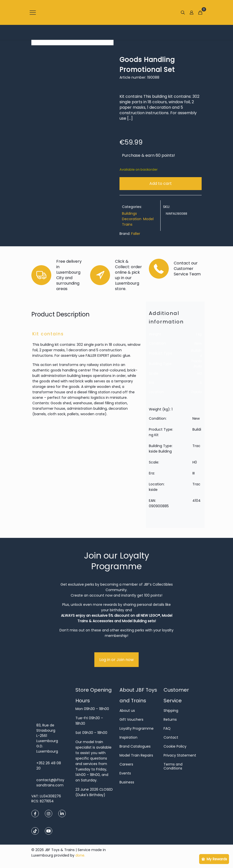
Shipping (171, 711)
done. (80, 855)
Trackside (199, 392)
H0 (199, 373)
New (198, 343)
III (201, 383)
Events (125, 773)
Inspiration (128, 737)
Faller (136, 234)
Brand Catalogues (135, 746)
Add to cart (161, 183)
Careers (126, 764)
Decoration (132, 219)
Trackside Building (199, 364)
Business (127, 782)
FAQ (167, 728)
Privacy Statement (180, 755)
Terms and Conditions (173, 766)
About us (127, 711)
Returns (170, 719)
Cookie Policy (175, 746)
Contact (171, 737)
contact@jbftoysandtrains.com (50, 783)
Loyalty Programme (137, 728)
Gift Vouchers (131, 719)
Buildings (129, 213)
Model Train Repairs (136, 755)
